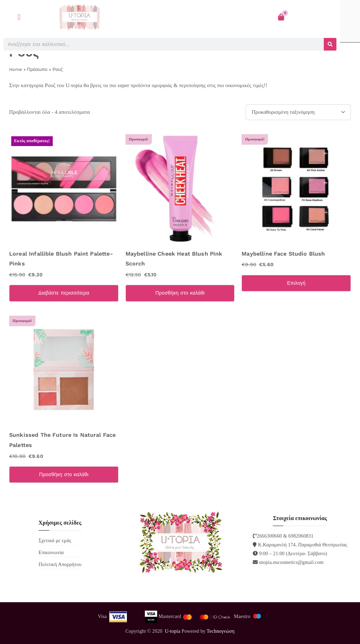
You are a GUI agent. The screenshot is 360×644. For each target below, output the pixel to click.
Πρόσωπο (37, 69)
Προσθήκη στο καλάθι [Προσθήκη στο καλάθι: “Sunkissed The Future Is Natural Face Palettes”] (64, 474)
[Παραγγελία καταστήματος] (298, 112)
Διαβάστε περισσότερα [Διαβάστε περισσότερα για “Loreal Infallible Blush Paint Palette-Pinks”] (64, 293)
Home (16, 69)
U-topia (173, 631)
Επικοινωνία (51, 553)
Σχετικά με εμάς (55, 541)
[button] (19, 17)
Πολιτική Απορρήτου (60, 564)
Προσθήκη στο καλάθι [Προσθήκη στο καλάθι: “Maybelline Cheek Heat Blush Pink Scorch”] (180, 293)
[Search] (330, 44)
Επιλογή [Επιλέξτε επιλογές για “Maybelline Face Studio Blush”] (296, 283)
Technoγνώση (221, 631)
